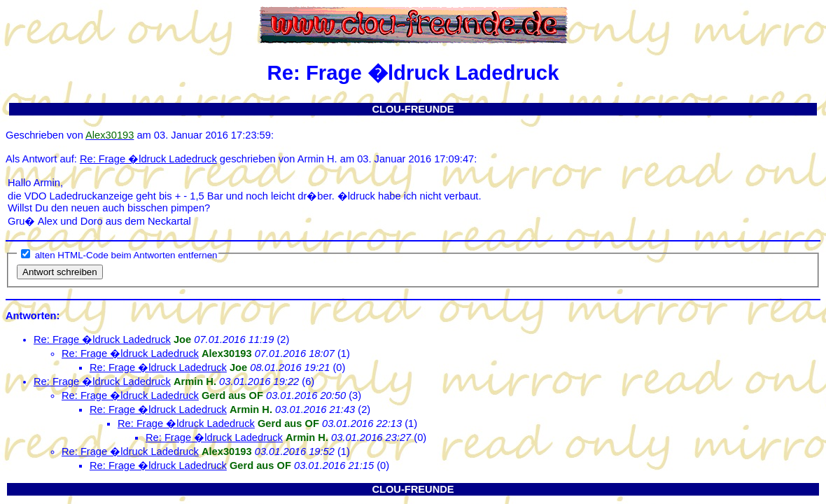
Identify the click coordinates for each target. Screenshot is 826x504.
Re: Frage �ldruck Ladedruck (148, 159)
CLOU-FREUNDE (413, 109)
